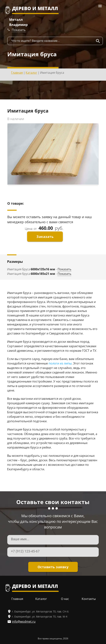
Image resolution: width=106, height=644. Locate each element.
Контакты (89, 599)
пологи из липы (60, 363)
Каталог (31, 73)
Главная (17, 73)
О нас (65, 599)
